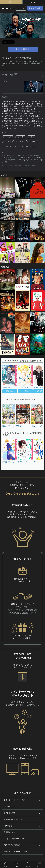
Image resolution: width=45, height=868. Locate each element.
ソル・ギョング (8, 137)
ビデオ (11, 2)
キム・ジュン (30, 146)
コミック (34, 2)
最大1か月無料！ (35, 8)
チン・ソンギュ (8, 142)
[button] (40, 379)
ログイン (21, 8)
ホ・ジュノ (32, 137)
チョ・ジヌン (21, 137)
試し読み (10, 391)
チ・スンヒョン (32, 142)
